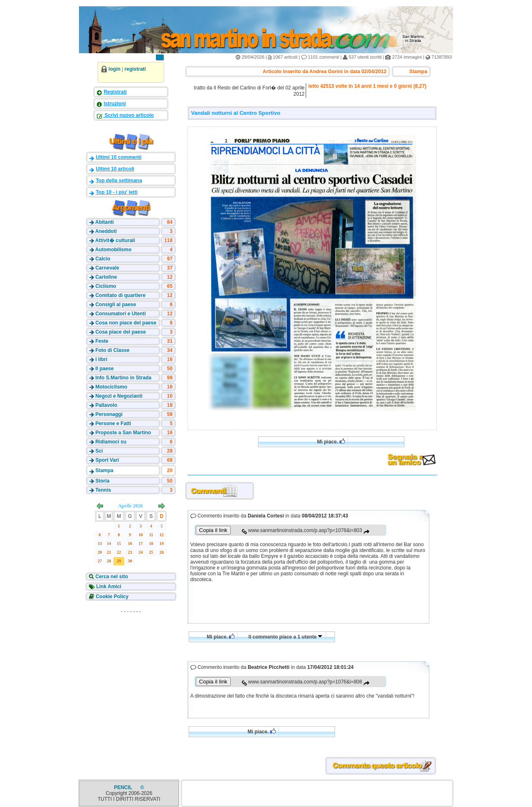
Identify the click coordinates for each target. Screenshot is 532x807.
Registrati (115, 92)
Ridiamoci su (111, 442)
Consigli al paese (116, 304)
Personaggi (109, 414)
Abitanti (105, 222)
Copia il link (213, 530)
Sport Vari (107, 460)
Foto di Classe (112, 350)
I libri (101, 359)
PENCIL (124, 787)
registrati (135, 69)
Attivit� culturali (115, 240)
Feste (102, 341)
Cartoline (106, 277)
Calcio (103, 259)
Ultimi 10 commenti (118, 157)
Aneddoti (106, 231)
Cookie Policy (111, 597)
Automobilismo (113, 250)
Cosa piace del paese (120, 332)
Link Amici (108, 587)
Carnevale (107, 268)
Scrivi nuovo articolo (128, 115)
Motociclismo (111, 387)
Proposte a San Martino (123, 433)
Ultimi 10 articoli (115, 169)
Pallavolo (106, 405)
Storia (102, 481)
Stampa (104, 470)
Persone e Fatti (113, 423)
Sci (99, 451)
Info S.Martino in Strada (123, 378)
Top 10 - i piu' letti (117, 192)
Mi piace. (331, 442)
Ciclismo (106, 286)
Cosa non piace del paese (126, 323)
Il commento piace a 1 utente (286, 637)
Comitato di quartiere (120, 295)
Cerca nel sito (111, 577)
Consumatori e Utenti (120, 314)
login (115, 69)
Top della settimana (119, 181)
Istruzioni (115, 104)
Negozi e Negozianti (119, 396)
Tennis (103, 490)
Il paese (104, 369)
